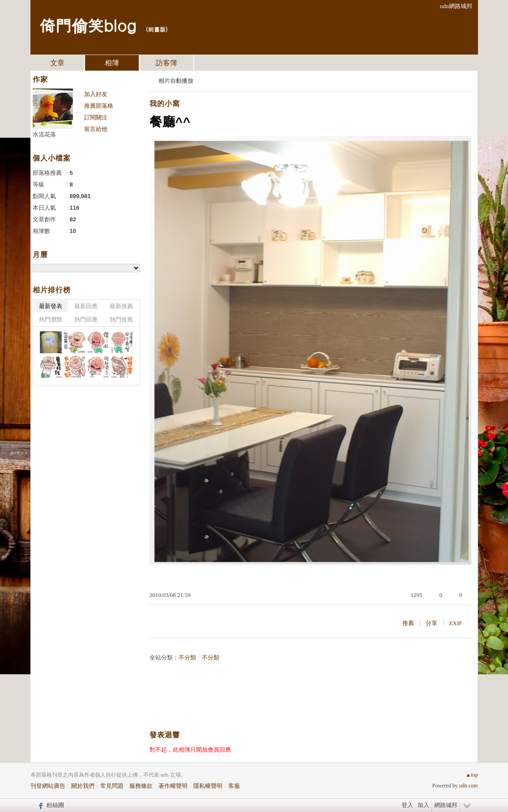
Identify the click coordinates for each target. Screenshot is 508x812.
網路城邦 (446, 805)
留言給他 (96, 129)
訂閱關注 (96, 117)
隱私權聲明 (208, 786)
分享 (431, 623)
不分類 (187, 658)
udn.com (469, 786)
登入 (407, 805)
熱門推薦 (121, 319)
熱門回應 (86, 319)
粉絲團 (55, 805)
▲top (472, 775)
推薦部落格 (99, 106)
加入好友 (96, 94)
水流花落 (44, 134)
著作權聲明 (173, 786)
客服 (234, 786)
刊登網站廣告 (48, 786)
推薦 (408, 623)
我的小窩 (165, 104)
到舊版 (156, 29)
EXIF (456, 623)
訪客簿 (166, 63)
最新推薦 (121, 306)
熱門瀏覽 (51, 319)
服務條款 (141, 786)
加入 (423, 805)
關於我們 (83, 786)
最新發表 (51, 306)
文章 (57, 63)
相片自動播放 (176, 81)
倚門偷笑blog (88, 25)
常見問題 (112, 786)
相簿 (112, 63)
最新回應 (86, 306)
